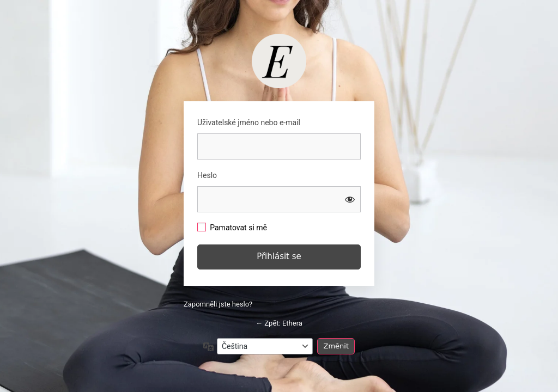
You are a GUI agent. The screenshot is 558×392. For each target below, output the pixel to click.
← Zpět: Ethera (279, 323)
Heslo (207, 175)
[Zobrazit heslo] (350, 199)
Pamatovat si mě (238, 228)
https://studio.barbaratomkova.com (279, 61)
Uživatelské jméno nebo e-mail (249, 122)
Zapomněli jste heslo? (218, 304)
